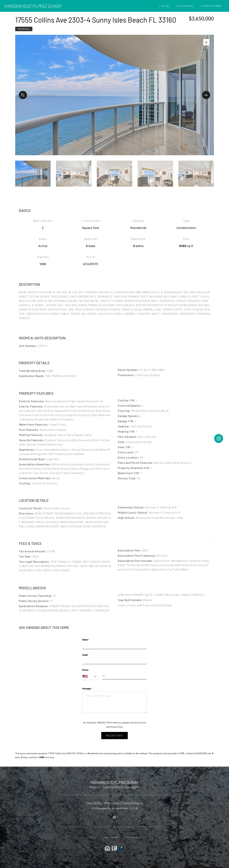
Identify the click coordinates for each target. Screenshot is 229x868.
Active (43, 246)
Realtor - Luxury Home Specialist (114, 787)
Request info (114, 735)
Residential (24, 29)
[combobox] (91, 676)
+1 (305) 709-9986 (211, 6)
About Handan (185, 6)
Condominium (186, 228)
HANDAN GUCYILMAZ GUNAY (33, 6)
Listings (164, 6)
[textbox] (91, 676)
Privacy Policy (116, 727)
